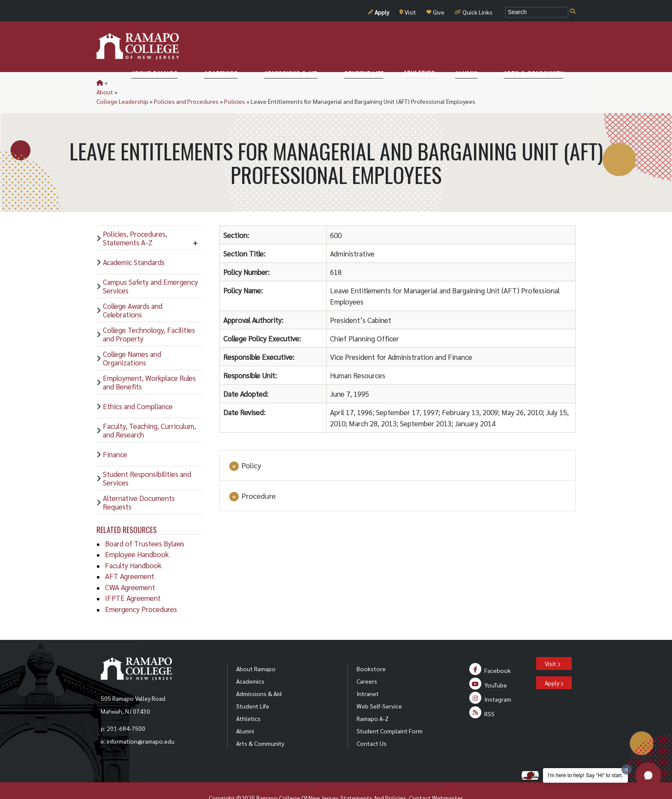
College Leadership (157, 82)
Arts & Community (260, 724)
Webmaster (447, 779)
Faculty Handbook (133, 546)
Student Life (253, 687)
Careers (367, 662)
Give (435, 12)
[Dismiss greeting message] (627, 769)
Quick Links (474, 12)
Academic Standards (134, 243)
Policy (245, 447)
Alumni (245, 712)
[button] (648, 775)
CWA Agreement (130, 568)
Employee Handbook (137, 535)
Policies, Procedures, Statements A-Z (135, 219)
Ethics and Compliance (138, 387)
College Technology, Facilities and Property (149, 315)
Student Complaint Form (390, 712)
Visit (408, 12)
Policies (269, 82)
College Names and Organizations (132, 339)
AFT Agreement (130, 557)
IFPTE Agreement (133, 579)
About (117, 82)
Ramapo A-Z (373, 700)
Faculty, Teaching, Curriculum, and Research (149, 411)
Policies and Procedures (221, 82)
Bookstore (371, 650)
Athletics (248, 700)
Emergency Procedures (141, 590)
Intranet (368, 675)
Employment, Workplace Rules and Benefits (149, 363)
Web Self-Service (379, 687)
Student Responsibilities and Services (147, 459)
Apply (379, 12)
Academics (250, 662)
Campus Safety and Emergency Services (150, 267)
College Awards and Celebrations (133, 291)
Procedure (252, 477)
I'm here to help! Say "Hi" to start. (585, 775)
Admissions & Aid (259, 675)
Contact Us (372, 724)
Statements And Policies (373, 779)
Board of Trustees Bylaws (145, 525)
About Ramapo (256, 650)
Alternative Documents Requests (139, 483)
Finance (115, 435)
